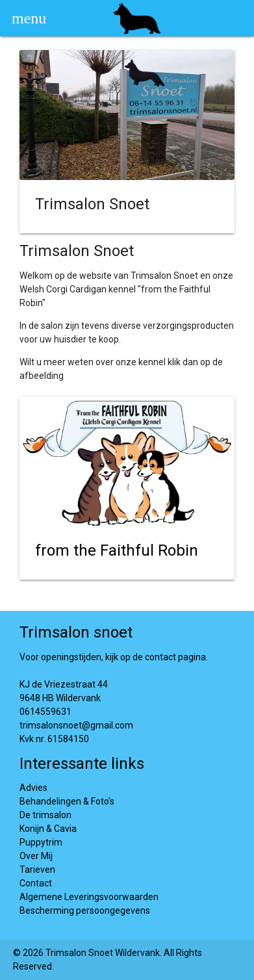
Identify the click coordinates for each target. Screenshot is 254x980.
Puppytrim (41, 842)
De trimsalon (45, 815)
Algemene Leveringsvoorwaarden (89, 897)
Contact (36, 883)
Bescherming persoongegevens (85, 910)
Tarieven (37, 870)
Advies (33, 788)
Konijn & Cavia (48, 829)
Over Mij (36, 856)
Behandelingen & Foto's (67, 801)
